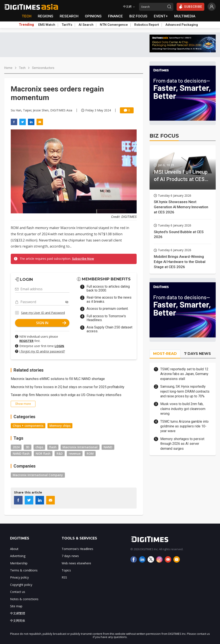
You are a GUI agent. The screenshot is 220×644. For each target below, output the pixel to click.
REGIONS (46, 16)
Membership (19, 563)
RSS (64, 577)
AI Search (86, 25)
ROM (90, 453)
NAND (108, 447)
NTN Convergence (114, 25)
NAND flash (21, 453)
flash (53, 447)
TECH (27, 16)
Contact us (18, 592)
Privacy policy (19, 577)
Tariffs (67, 25)
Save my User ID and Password (43, 313)
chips (39, 447)
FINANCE (115, 16)
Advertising (18, 556)
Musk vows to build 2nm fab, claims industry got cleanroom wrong (183, 409)
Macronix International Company (38, 475)
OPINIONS (93, 16)
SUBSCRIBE (190, 6)
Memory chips (60, 426)
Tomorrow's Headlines (77, 549)
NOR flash (43, 453)
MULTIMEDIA (185, 16)
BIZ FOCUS (138, 16)
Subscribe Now (83, 259)
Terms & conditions (24, 570)
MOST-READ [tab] (165, 354)
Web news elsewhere (76, 563)
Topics (66, 570)
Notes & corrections (24, 599)
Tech (22, 68)
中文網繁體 (18, 613)
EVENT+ (161, 16)
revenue (75, 453)
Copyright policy (21, 585)
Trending (26, 25)
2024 (16, 447)
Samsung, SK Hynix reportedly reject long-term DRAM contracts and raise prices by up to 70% (185, 391)
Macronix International (80, 447)
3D (27, 447)
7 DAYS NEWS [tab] (197, 354)
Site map (16, 606)
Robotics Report (147, 25)
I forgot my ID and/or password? (42, 351)
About (14, 549)
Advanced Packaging (182, 25)
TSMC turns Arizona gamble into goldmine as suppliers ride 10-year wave (184, 426)
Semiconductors (43, 68)
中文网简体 (18, 620)
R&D (60, 453)
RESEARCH (69, 16)
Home (8, 68)
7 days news (70, 556)
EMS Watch (47, 25)
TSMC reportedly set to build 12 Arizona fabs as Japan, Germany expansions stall (184, 374)
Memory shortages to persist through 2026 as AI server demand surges (182, 444)
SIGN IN (51, 323)
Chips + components (28, 426)
